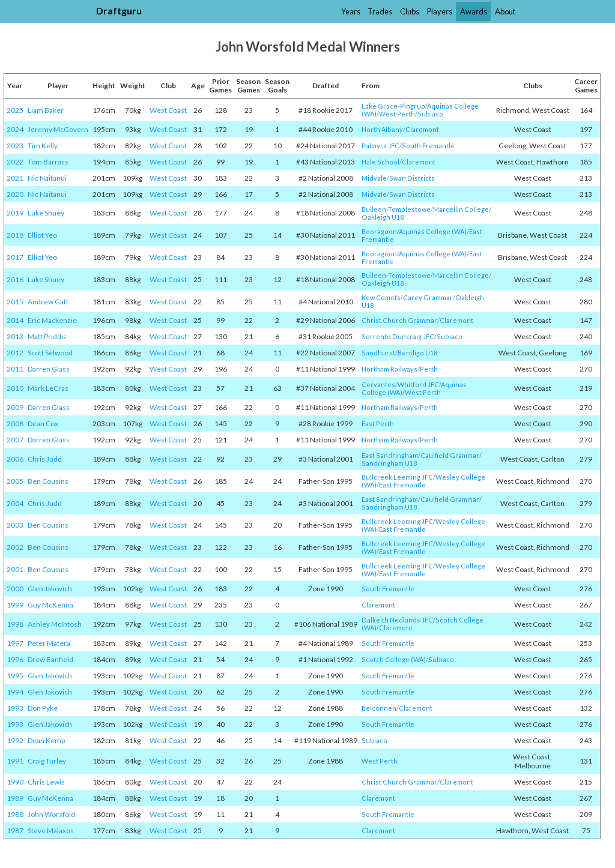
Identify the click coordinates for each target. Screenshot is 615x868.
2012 (15, 353)
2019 (15, 213)
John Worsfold (51, 814)
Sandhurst (378, 353)
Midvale (374, 178)
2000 (15, 589)
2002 (15, 547)
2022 (15, 162)
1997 (15, 643)
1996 (15, 659)
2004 (15, 503)
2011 (15, 369)
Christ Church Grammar (399, 320)
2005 (15, 481)
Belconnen (379, 708)
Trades (380, 11)
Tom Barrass (48, 162)
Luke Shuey (46, 213)
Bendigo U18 (417, 353)
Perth (429, 369)
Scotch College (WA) (394, 659)
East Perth (378, 423)
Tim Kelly (43, 146)
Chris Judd (45, 459)
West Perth (397, 114)
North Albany (382, 129)
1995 (15, 676)
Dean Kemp (46, 740)
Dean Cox (43, 423)
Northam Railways (389, 369)
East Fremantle (402, 485)
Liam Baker (46, 110)
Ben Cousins (48, 481)
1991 (15, 761)
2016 (15, 279)
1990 (15, 782)
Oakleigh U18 (383, 217)
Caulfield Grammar (450, 455)
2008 (15, 423)
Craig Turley (47, 761)
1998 (15, 624)
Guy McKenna (50, 605)
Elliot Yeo (42, 235)
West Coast (168, 110)
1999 (15, 605)
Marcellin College (461, 209)
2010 (15, 388)
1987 (15, 830)
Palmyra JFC (380, 146)
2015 (15, 302)
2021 (15, 178)
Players (440, 11)
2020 (15, 194)
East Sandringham (390, 455)
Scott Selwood (50, 353)
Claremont (422, 129)
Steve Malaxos (51, 830)
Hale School (380, 162)
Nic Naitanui (47, 178)
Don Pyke (43, 708)
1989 (15, 798)
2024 (15, 129)
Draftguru (119, 11)
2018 (15, 235)
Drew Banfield (50, 659)
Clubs (410, 11)
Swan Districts (412, 178)
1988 (15, 814)
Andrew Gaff (48, 302)
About (505, 11)
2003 (15, 525)
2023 (15, 146)
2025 (15, 110)
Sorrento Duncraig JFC (398, 336)
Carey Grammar (428, 297)
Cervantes (378, 384)
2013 (15, 336)
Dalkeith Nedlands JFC (397, 620)
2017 (15, 257)
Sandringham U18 (389, 463)
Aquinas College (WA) (433, 231)
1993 (15, 708)
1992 (15, 740)
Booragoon (379, 231)
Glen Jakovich (50, 589)
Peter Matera (49, 643)
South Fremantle (428, 146)
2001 (15, 569)
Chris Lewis (46, 782)
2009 (15, 407)
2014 (15, 320)
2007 (15, 440)
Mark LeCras (48, 388)
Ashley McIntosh (55, 624)
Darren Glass (49, 369)
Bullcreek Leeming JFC (397, 477)
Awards (474, 11)
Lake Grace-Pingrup (393, 106)
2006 (15, 459)
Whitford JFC (418, 384)
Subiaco (430, 114)
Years (351, 11)
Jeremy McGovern (58, 129)
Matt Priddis (47, 336)
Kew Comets (381, 297)
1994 (15, 692)
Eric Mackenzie (52, 320)
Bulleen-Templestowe (396, 209)
